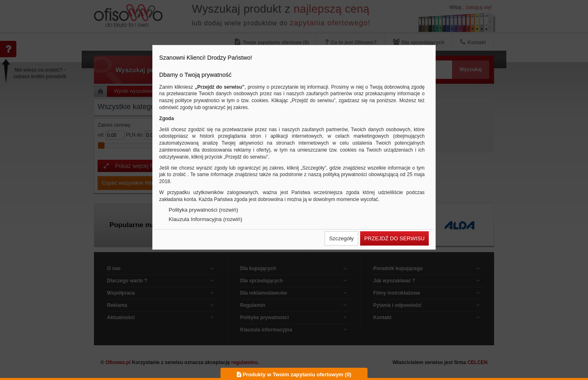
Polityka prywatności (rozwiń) (203, 210)
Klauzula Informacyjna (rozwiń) (205, 219)
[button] (341, 238)
